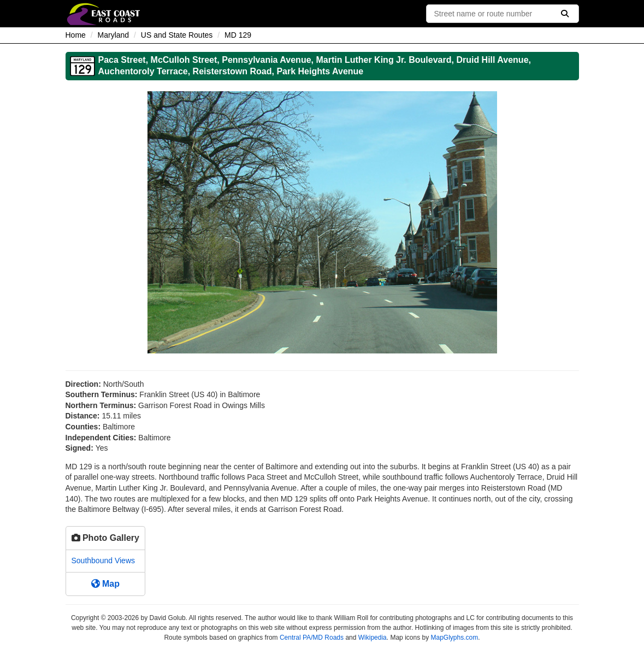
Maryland (114, 35)
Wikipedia (373, 638)
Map (105, 584)
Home (76, 35)
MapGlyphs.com (454, 638)
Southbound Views (104, 560)
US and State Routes (177, 35)
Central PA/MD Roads (312, 638)
